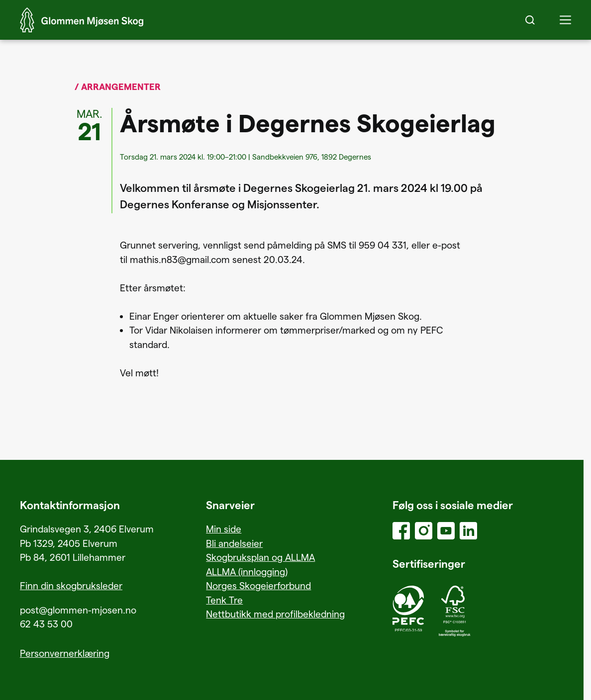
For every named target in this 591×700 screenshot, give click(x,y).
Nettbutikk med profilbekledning (275, 614)
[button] (565, 20)
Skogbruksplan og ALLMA (260, 557)
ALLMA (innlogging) (247, 571)
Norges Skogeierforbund (258, 585)
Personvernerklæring (65, 653)
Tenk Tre (224, 600)
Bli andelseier (234, 543)
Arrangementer (121, 86)
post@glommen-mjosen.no (78, 610)
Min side (224, 529)
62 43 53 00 (46, 624)
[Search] (530, 20)
